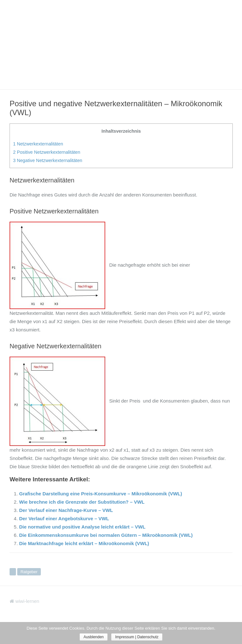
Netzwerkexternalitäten (38, 144)
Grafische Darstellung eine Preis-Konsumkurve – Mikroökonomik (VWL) (101, 494)
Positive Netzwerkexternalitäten (47, 152)
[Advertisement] (121, 45)
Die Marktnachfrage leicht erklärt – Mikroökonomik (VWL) (84, 543)
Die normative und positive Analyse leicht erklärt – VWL (82, 527)
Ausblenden (94, 637)
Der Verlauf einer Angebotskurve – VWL (64, 518)
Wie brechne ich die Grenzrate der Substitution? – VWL (82, 502)
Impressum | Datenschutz (137, 637)
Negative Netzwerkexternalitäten (48, 160)
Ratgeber (29, 572)
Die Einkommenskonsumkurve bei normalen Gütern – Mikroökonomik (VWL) (106, 535)
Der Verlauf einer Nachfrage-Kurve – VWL (66, 510)
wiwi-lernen (24, 601)
